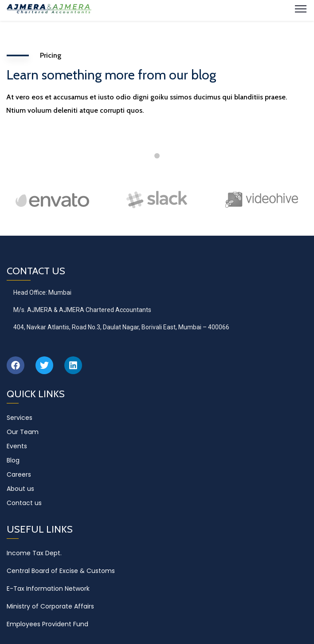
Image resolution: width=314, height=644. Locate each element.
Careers (19, 474)
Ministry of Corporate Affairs (50, 606)
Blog (13, 460)
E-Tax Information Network (48, 589)
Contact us (24, 503)
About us (20, 489)
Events (17, 446)
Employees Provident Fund (47, 624)
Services (20, 418)
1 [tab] (157, 156)
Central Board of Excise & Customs (61, 571)
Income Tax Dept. (34, 553)
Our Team (23, 432)
